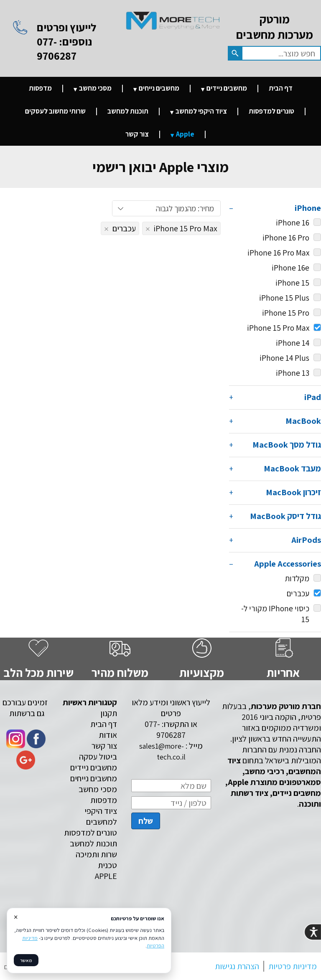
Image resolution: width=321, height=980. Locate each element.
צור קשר (137, 134)
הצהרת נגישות (237, 966)
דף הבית (281, 88)
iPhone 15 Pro (286, 313)
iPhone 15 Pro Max (284, 328)
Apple (185, 134)
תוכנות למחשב (128, 111)
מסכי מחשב (95, 88)
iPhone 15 (292, 283)
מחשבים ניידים (227, 88)
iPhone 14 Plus (284, 358)
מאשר (26, 960)
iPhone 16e (290, 268)
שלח (146, 821)
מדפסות (40, 88)
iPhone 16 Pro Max (278, 253)
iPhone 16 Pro (286, 238)
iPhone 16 (293, 223)
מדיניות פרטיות (293, 966)
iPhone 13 (293, 373)
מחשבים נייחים (159, 88)
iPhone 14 (293, 343)
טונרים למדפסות (271, 111)
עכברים (304, 593)
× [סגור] (16, 917)
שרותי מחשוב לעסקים (55, 111)
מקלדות (297, 578)
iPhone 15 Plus (284, 298)
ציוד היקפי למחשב (201, 111)
